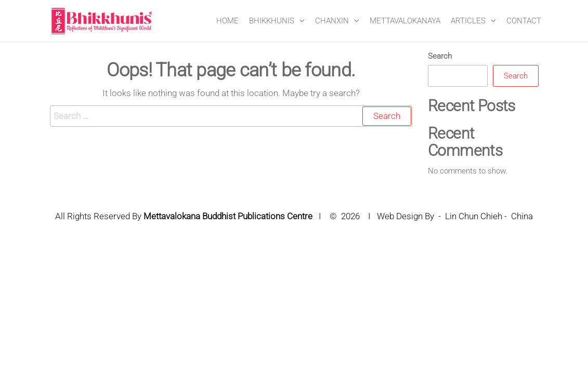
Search (440, 56)
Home (227, 21)
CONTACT (524, 21)
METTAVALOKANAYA (405, 21)
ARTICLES (468, 21)
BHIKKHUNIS (272, 21)
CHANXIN (332, 21)
